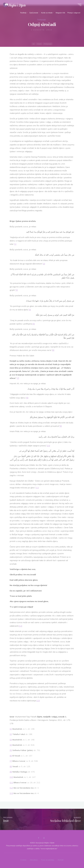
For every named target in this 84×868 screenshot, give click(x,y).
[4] (30, 310)
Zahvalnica (34, 860)
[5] (34, 324)
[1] (15, 244)
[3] (17, 290)
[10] (48, 446)
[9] (61, 426)
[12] (21, 626)
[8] (27, 398)
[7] (18, 378)
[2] (44, 264)
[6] (53, 350)
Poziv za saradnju (48, 860)
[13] (38, 701)
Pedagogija (42, 19)
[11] (37, 488)
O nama (23, 860)
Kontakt (61, 860)
